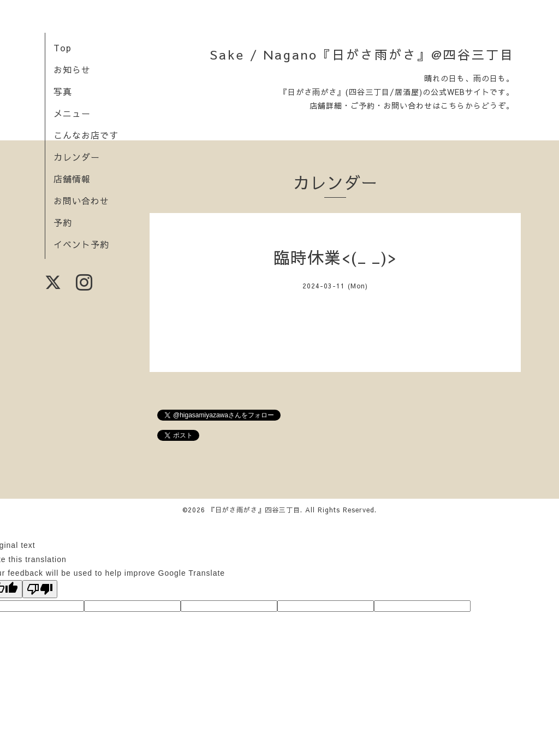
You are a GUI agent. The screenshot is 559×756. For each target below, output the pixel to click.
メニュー (72, 113)
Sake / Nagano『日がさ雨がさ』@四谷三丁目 (362, 54)
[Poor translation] (40, 589)
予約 (63, 222)
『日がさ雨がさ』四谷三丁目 (254, 510)
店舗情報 (72, 179)
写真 (63, 91)
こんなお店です (86, 135)
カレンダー (77, 157)
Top (63, 48)
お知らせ (72, 69)
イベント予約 (81, 244)
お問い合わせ (81, 200)
